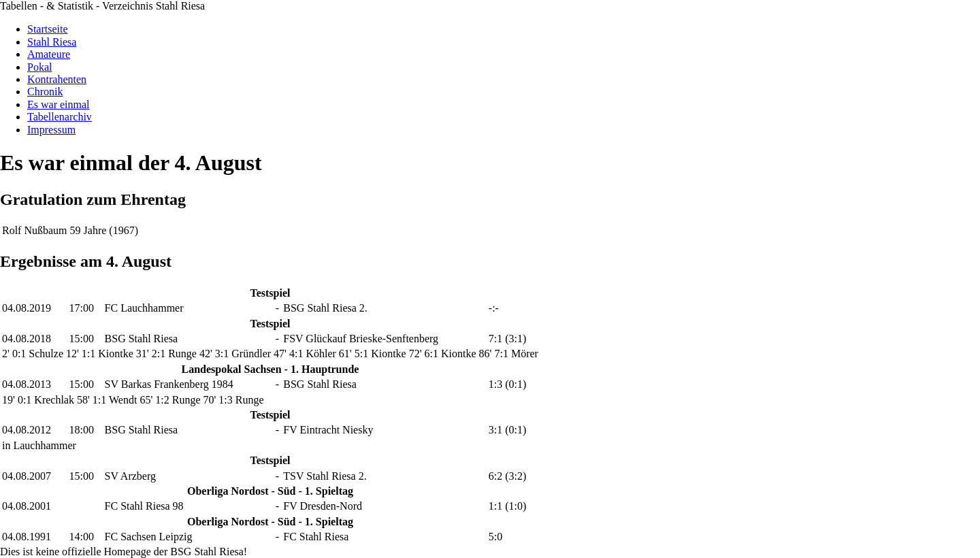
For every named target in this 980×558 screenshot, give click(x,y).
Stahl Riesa (52, 42)
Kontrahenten (57, 79)
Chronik (45, 92)
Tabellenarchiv (60, 117)
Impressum (51, 130)
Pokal (39, 67)
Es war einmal (59, 104)
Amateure (49, 54)
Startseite (48, 29)
